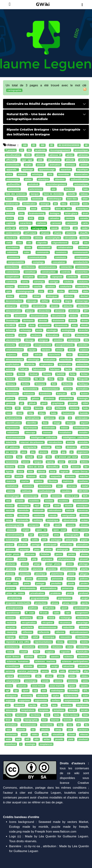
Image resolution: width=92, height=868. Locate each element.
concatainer (59, 262)
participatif (50, 545)
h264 (85, 403)
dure (32, 326)
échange (11, 330)
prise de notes (15, 593)
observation (70, 520)
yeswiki (59, 739)
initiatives (12, 433)
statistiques (57, 691)
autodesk (33, 184)
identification (13, 423)
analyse (84, 160)
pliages (84, 574)
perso (59, 554)
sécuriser (68, 666)
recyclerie (27, 627)
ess (25, 355)
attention (60, 179)
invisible (83, 442)
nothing (38, 520)
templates (59, 710)
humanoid (68, 413)
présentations (49, 588)
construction (49, 272)
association (82, 175)
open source (80, 530)
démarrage (82, 301)
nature (70, 511)
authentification (79, 179)
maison (32, 476)
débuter (69, 296)
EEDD (67, 335)
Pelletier (45, 554)
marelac (11, 481)
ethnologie (33, 360)
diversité (74, 311)
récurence (65, 623)
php (34, 559)
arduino (22, 175)
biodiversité (12, 204)
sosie (9, 686)
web (18, 739)
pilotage (84, 564)
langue (38, 462)
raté (40, 618)
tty (86, 725)
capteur (10, 223)
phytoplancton (66, 559)
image (57, 423)
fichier (84, 374)
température (28, 710)
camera (70, 218)
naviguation (69, 515)
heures (39, 408)
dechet (84, 296)
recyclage (83, 623)
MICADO (83, 491)
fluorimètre (12, 389)
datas (10, 296)
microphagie (13, 496)
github (32, 403)
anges (28, 165)
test (47, 715)
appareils (12, 170)
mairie (19, 476)
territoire (35, 715)
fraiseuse (29, 394)
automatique (81, 184)
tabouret (19, 705)
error (71, 350)
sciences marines (45, 661)
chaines (45, 233)
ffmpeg (47, 374)
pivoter (24, 569)
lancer (26, 462)
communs (61, 257)
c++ (41, 218)
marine (25, 481)
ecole (39, 330)
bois (85, 204)
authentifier (14, 184)
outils (35, 540)
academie (40, 150)
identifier (32, 423)
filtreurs (11, 384)
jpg (64, 452)
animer (84, 165)
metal (85, 486)
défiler (45, 301)
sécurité (84, 666)
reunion (43, 647)
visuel (72, 734)
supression (41, 700)
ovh (44, 540)
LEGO (73, 462)
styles (56, 696)
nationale (39, 511)
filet (60, 379)
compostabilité (16, 262)
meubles (66, 491)
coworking (82, 286)
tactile (33, 705)
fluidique (83, 384)
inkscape (30, 433)
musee (68, 506)
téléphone (82, 705)
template (44, 710)
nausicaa (83, 511)
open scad (60, 530)
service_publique (28, 671)
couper (10, 286)
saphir (42, 657)
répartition (82, 637)
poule (71, 583)
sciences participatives (75, 661)
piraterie (10, 569)
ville (45, 734)
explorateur (47, 364)
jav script (11, 452)
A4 (29, 150)
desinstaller (39, 306)
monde (10, 506)
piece (25, 564)
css (41, 291)
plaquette (25, 574)
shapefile (74, 671)
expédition (82, 360)
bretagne (55, 213)
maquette (56, 476)
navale (53, 515)
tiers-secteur (71, 715)
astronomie (13, 179)
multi (57, 506)
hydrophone (33, 418)
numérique (53, 520)
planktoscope (69, 569)
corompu (39, 282)
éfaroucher (82, 335)
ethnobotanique (14, 360)
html (20, 413)
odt (47, 525)
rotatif (24, 652)
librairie (10, 467)
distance (60, 311)
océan (85, 520)
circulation (70, 238)
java (24, 452)
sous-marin (38, 686)
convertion (82, 272)
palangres (71, 540)
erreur (60, 350)
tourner (55, 720)
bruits (10, 218)
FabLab (24, 369)
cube (61, 291)
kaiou (9, 457)
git (22, 403)
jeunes (43, 452)
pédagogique (81, 549)
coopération (12, 277)
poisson (42, 579)
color (27, 252)
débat (37, 296)
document (20, 316)
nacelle (10, 511)
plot (8, 579)
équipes (46, 350)
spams (84, 686)
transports (47, 725)
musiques (83, 506)
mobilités (34, 501)
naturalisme (55, 511)
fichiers (10, 379)
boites (22, 209)
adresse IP (55, 155)
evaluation (50, 360)
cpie (9, 291)
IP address (12, 447)
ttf (79, 725)
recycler (11, 627)
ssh (44, 691)
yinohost (83, 739)
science (69, 657)
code (28, 248)
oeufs (58, 525)
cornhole (11, 282)
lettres (84, 462)
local (53, 472)
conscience (12, 272)
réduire (84, 627)
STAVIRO (74, 691)
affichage (11, 160)
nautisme (39, 515)
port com (12, 583)
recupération (29, 623)
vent (24, 734)
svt (8, 705)
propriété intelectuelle (18, 603)
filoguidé (83, 379)
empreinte (74, 340)
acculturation (13, 155)
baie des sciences (16, 194)
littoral (41, 472)
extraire (10, 369)
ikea (45, 423)
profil (70, 593)
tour (44, 720)
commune (14, 257)
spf (8, 691)
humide (84, 413)
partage (36, 545)
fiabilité (60, 374)
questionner (13, 613)
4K (86, 145)
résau (60, 642)
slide (61, 676)
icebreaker (82, 418)
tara (54, 705)
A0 (22, 150)
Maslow (53, 481)
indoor (64, 428)
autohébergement (56, 184)
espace (84, 350)
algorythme (54, 160)
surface (56, 700)
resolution (29, 647)
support (10, 700)
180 (25, 145)
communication (37, 257)
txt (33, 730)
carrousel (72, 223)
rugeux (50, 652)
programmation (39, 598)
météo (11, 491)
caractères (26, 223)
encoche (10, 345)
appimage (28, 170)
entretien (83, 345)
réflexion (27, 632)
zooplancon (46, 744)
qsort (64, 608)
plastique (41, 574)
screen (42, 666)
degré (68, 301)
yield (71, 739)
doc (8, 316)
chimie (38, 238)
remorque (49, 637)
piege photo (53, 564)
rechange (65, 618)
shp (86, 671)
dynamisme (61, 326)
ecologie (52, 330)
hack (8, 408)
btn (21, 218)
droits (73, 321)
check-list (11, 238)
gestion (10, 403)
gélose (35, 398)
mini (44, 496)
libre (21, 467)
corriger (54, 282)
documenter (59, 316)
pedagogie (63, 549)
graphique (58, 403)
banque (35, 194)
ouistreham (12, 540)
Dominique (13, 321)
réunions (57, 647)
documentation (39, 316)
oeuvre (71, 525)
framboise (45, 394)
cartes (24, 228)
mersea (72, 486)
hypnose (50, 418)
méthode (26, 491)
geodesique (66, 398)
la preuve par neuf (66, 457)
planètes (52, 569)
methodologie (46, 491)
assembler (64, 175)
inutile (70, 442)
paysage (24, 549)
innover (47, 433)
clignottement (60, 243)
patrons (10, 549)
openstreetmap (15, 535)
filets (70, 379)
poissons (57, 579)
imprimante (31, 428)
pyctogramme (14, 608)
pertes (71, 554)
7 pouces (11, 150)
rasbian (10, 618)
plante (84, 569)
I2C (62, 418)
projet (85, 598)
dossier (43, 321)
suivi (85, 696)
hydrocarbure (13, 418)
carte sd (10, 228)
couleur (68, 282)
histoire (74, 408)
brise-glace (71, 213)
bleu (64, 204)
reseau (72, 642)
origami (43, 535)
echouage (26, 330)
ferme (21, 374)
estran (38, 355)
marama (70, 476)
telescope (11, 710)
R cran (30, 613)
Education (53, 335)
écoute (10, 335)
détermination (13, 311)
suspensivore (72, 700)
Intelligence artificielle (44, 437)
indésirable (49, 428)
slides (84, 676)
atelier (28, 179)
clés (19, 243)
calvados (54, 218)
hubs (54, 413)
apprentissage (47, 170)
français (61, 394)
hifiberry (60, 408)
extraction (82, 364)
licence (76, 467)
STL (86, 691)
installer (84, 433)
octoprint (34, 525)
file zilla (39, 379)
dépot (24, 306)
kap (19, 457)
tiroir (8, 720)
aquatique (82, 170)
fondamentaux (51, 389)
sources (22, 686)
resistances (12, 647)
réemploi (11, 632)
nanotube (23, 511)
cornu (25, 282)
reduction (68, 627)
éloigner (44, 340)
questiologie (81, 608)
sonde (45, 681)
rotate (10, 652)
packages (56, 540)
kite (49, 457)
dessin (54, 306)
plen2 (71, 574)
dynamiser (45, 326)
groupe (73, 403)
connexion (82, 267)
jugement (83, 452)
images (71, 423)
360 (43, 145)
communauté (81, 252)
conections (12, 267)
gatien (23, 398)
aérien (70, 155)
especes (11, 355)
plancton (37, 569)
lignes (9, 472)
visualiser (58, 734)
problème (55, 593)
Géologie (83, 398)
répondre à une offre (18, 642)
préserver (67, 588)
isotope (46, 447)
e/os (74, 326)
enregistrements (65, 345)
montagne (24, 506)
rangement (82, 613)
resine (84, 642)
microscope (31, 496)
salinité (29, 657)
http (31, 413)
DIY (86, 311)
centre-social (13, 233)
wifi (27, 739)
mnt (8, 501)
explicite (30, 364)
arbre (9, 175)
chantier (71, 233)
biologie (45, 204)
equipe (32, 350)
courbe (37, 286)
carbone (41, 223)
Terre (9, 715)
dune (22, 326)
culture (74, 291)
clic (29, 243)
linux (20, 472)
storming (27, 696)
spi (16, 691)
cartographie (39, 228)
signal (10, 676)
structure (42, 696)
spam (72, 686)
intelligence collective (75, 437)
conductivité (81, 262)
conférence (29, 267)
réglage (10, 637)
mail (8, 476)
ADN (28, 155)
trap (60, 725)
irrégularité (30, 447)
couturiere (66, 286)
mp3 (37, 506)
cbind (66, 228)
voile (8, 739)
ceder (85, 228)
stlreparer (11, 696)
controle (66, 272)
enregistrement (43, 345)
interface (11, 442)
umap (58, 730)
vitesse (84, 734)
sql (35, 691)
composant (82, 257)
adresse (40, 155)
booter (46, 209)
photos (22, 559)
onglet (26, 530)
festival (34, 374)
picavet (84, 559)
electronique (13, 340)
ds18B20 (10, 326)
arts (50, 175)
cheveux (25, 238)
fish (54, 384)
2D (34, 145)
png (18, 579)
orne (56, 535)
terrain (84, 710)
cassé (54, 228)
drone (85, 321)
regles (24, 637)
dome (85, 316)
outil (25, 540)
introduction (55, 442)
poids (29, 579)
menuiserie (45, 486)
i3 (70, 418)
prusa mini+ (70, 603)
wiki (36, 739)
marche (84, 476)
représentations (43, 642)
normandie (23, 520)
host (9, 413)
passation (83, 545)
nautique (23, 515)
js (72, 452)
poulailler (56, 583)
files (51, 379)
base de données (53, 194)
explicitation (13, 364)
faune (9, 374)
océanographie (15, 525)
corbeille (72, 277)
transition (11, 725)
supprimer (24, 700)
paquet (9, 545)
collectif (83, 248)
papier (84, 540)
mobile (20, 501)
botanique (82, 209)
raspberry (26, 618)
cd (75, 228)
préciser (11, 588)
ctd (51, 291)
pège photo (13, 554)
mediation (12, 486)
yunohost (11, 744)
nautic (9, 515)
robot (70, 647)
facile (68, 369)
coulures (83, 282)
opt (31, 535)
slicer (49, 676)
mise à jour (72, 496)
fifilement (24, 379)
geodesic (49, 398)
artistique (37, 175)
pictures (11, 564)
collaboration (65, 248)
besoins (22, 199)
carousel (56, 223)
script (54, 666)
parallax (22, 545)
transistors (82, 720)
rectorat (11, 623)
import (84, 423)
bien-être (72, 199)
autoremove (36, 189)
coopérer (29, 277)
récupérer (48, 623)
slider (72, 676)
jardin (85, 447)
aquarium (66, 170)
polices (84, 579)
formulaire (12, 394)
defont (57, 301)
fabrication (39, 369)
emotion (58, 340)
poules (84, 583)
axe (54, 189)
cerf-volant (30, 233)
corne (85, 277)
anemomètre (13, 165)
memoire (28, 486)
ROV (36, 652)
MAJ (43, 476)
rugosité (65, 652)
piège (37, 564)
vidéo (35, 734)
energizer (25, 345)
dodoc (73, 316)
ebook (84, 326)
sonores (72, 681)
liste (31, 472)
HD (18, 408)
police (71, 579)
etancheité (54, 355)
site (38, 676)
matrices (68, 481)
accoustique (81, 150)
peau (37, 549)
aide (40, 160)
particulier (67, 545)
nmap (9, 520)
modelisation (81, 501)
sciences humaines (18, 661)
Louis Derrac (81, 472)
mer (59, 486)
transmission (29, 725)
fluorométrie (31, 389)
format (68, 389)
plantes (10, 574)
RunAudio (82, 652)
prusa (55, 603)
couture (51, 286)
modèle (49, 501)
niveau (84, 515)
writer (47, 739)
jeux (54, 452)
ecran (23, 335)
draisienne (58, 321)
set (54, 671)
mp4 (47, 506)
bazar (9, 199)
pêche (48, 549)
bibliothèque (55, 199)
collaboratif (44, 248)
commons (61, 252)
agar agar (27, 160)
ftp (73, 394)
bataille (72, 194)
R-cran (44, 613)
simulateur (24, 676)
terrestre (21, 715)
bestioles (37, 199)
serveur (10, 671)
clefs (9, 243)
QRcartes (49, 608)
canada (84, 218)
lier (86, 467)
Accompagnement (60, 150)
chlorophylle (53, 238)
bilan (85, 199)
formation (83, 389)
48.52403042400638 (69, 145)
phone (84, 554)
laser (61, 462)
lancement (12, 462)
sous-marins (57, 686)
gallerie (10, 398)
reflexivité (44, 632)
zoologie (31, 744)
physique (47, 559)
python (33, 608)
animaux (70, 165)
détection (83, 306)
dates (23, 296)
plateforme (57, 574)
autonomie (14, 189)
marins (39, 481)
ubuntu (45, 730)
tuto (9, 730)
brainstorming (37, 213)
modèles (63, 501)
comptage (38, 262)
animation (55, 165)
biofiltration (29, 204)
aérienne (83, 155)
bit (55, 204)
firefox (25, 384)
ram (68, 613)
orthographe (72, 535)
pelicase (30, 554)
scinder (28, 666)
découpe (32, 301)
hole (85, 408)
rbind (51, 618)
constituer (30, 272)
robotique (83, 647)
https (42, 413)
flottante (67, 384)
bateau (84, 194)
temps (73, 710)
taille (44, 705)
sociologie (31, 681)
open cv (41, 530)
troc (70, 725)
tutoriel (21, 730)
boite (9, 209)
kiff (40, 457)
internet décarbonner (32, 442)
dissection (44, 311)
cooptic (43, 277)
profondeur (14, 598)
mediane (83, 481)
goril (44, 403)
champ (58, 233)
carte (85, 223)
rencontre (65, 637)
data (85, 291)
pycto (85, 603)
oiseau (84, 525)
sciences (83, 657)
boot (34, 209)
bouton (10, 213)
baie (86, 189)
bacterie (69, 189)
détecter (68, 306)
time (85, 715)
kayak (30, 457)
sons (85, 681)
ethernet (83, 355)
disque (30, 311)
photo (9, 559)
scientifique (12, 666)
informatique (81, 428)
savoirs (55, 657)
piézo (70, 564)
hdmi (27, 408)
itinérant (71, 447)
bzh (31, 218)
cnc (86, 243)
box (22, 213)
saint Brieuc (13, 657)
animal (41, 165)
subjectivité (71, 696)
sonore (58, 681)
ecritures (36, 335)
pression (83, 588)
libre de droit (35, 467)
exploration (65, 364)
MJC (85, 496)
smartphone (13, 681)
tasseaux (67, 705)
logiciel (64, 472)
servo (45, 671)
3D (51, 145)
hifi (49, 408)
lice (65, 467)
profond (83, 593)
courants (24, 286)
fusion (84, 394)
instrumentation (15, 437)
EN (86, 340)
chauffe (84, 233)
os (87, 535)
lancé (85, 457)
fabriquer (55, 369)
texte (57, 715)
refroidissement (79, 632)
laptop (50, 462)
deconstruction (14, 301)
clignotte (42, 243)
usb (70, 730)
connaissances (48, 267)
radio (57, 613)
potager (40, 583)
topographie (31, 720)
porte (27, 583)
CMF (76, 243)
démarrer (11, 306)
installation (65, 433)
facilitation (82, 369)
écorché (84, 330)
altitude (70, 160)
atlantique (43, 179)
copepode (57, 277)
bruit (85, 213)
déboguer (52, 296)
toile (18, 720)
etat (69, 355)
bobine (75, 204)
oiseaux (11, 530)
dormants (28, 321)
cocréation (13, 248)
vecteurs (83, 730)
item (58, 447)
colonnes (12, 252)
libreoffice (53, 467)
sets (63, 671)
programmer (65, 598)
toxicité (68, 720)
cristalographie (25, 291)
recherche (82, 618)
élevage (29, 340)
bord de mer (63, 209)
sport (26, 691)
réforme (60, 632)
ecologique (68, 330)
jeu (33, 452)
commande (43, 252)
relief (35, 637)
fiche (73, 374)
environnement (14, 350)
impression (12, 428)
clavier (84, 238)
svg (86, 700)
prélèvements (28, 588)
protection (41, 603)
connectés (67, 267)
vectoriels (11, 734)
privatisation (37, 593)
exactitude (66, 360)
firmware (40, 384)
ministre (56, 496)
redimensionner (48, 627)
